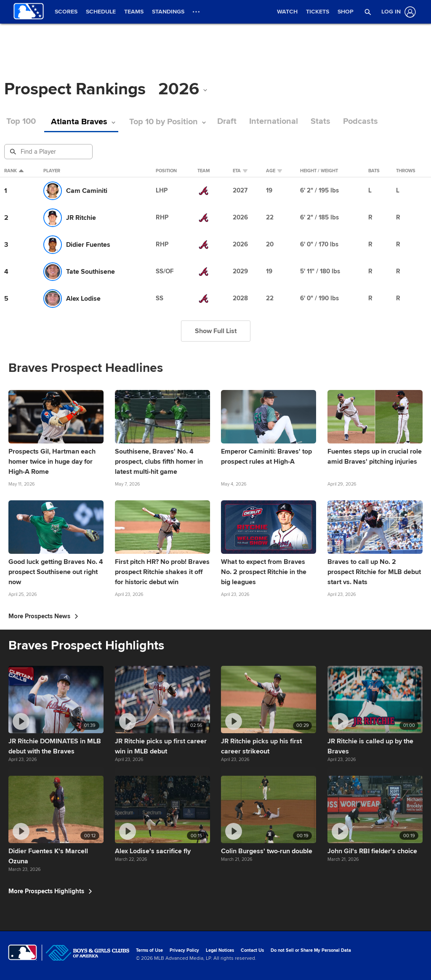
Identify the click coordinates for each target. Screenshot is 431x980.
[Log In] (397, 12)
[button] (368, 12)
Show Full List (216, 331)
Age (274, 171)
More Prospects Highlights (50, 891)
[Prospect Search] (49, 152)
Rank (14, 171)
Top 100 (21, 121)
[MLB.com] (23, 953)
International (277, 121)
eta (240, 171)
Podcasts (364, 121)
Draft (231, 121)
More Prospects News (43, 616)
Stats (324, 121)
